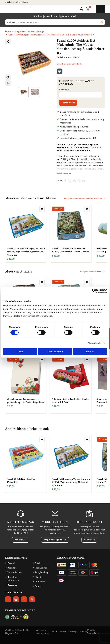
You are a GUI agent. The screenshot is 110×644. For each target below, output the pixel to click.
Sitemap (73, 632)
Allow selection (55, 352)
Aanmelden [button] (89, 540)
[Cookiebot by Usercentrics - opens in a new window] (94, 291)
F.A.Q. (54, 632)
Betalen (38, 563)
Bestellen (12, 568)
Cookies (83, 632)
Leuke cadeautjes (37, 31)
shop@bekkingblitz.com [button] (55, 540)
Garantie (12, 563)
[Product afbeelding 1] (24, 92)
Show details (95, 343)
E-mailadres (65, 90)
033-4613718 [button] (21, 540)
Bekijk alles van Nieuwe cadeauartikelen (84, 199)
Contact (39, 586)
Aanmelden (68, 103)
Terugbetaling (41, 572)
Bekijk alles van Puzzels (92, 272)
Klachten (39, 577)
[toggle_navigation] (101, 9)
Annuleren (40, 582)
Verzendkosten (15, 572)
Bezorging (12, 585)
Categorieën (20, 31)
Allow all (90, 352)
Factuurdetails (42, 568)
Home (8, 31)
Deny (20, 352)
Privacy (63, 632)
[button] (88, 9)
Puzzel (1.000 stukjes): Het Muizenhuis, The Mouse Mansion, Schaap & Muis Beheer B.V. (51, 35)
